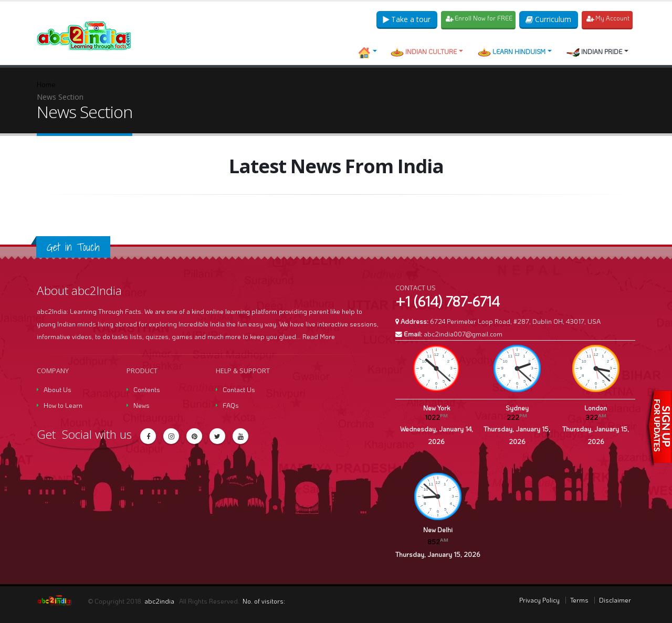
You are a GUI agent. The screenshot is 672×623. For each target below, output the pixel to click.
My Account (608, 19)
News (141, 405)
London (596, 408)
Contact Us (239, 389)
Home (46, 84)
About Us (57, 389)
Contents (147, 389)
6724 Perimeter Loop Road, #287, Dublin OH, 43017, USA (515, 321)
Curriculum (548, 19)
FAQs (231, 405)
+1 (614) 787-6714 (448, 301)
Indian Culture (424, 52)
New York (437, 408)
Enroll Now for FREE (477, 19)
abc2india (160, 601)
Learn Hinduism (512, 52)
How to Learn (63, 405)
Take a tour (404, 19)
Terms (579, 600)
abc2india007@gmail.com (463, 334)
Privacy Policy (539, 600)
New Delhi (438, 530)
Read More (319, 336)
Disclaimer (615, 600)
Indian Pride (594, 52)
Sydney (517, 408)
